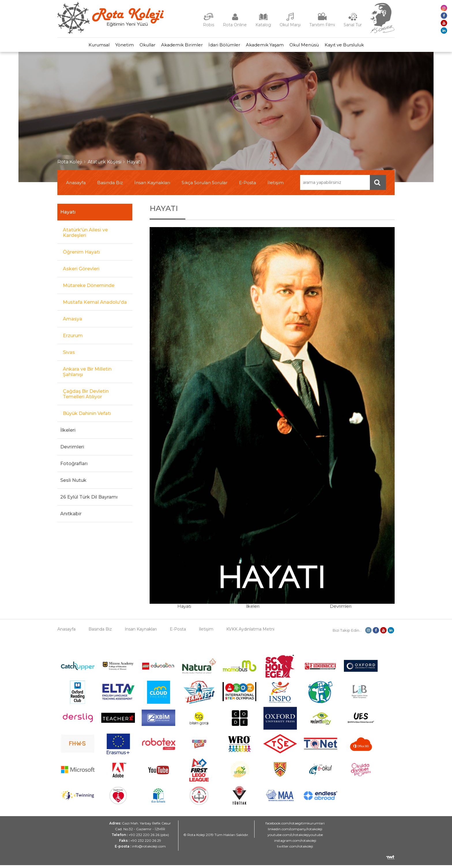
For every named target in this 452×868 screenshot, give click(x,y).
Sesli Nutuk (73, 483)
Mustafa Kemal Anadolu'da (95, 305)
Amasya (72, 322)
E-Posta (247, 185)
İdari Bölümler (227, 46)
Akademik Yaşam (273, 46)
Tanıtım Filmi (322, 25)
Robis (209, 25)
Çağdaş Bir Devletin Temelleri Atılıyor (86, 397)
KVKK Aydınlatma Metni (250, 632)
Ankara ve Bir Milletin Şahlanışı (87, 375)
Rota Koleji (70, 165)
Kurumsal (79, 46)
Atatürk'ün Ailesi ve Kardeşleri (85, 235)
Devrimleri (72, 450)
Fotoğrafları (74, 466)
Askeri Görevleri (81, 272)
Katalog (263, 25)
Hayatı (134, 165)
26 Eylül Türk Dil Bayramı (89, 500)
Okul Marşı (290, 25)
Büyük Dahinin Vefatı (87, 416)
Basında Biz (110, 185)
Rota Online (235, 25)
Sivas (69, 355)
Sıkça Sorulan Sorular (205, 185)
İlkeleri (68, 433)
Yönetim (110, 46)
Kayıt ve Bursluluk (364, 46)
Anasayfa (76, 185)
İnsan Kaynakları (152, 185)
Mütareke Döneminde (89, 288)
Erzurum (73, 338)
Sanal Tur (353, 25)
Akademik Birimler (179, 46)
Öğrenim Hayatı (81, 255)
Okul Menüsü (319, 46)
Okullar (139, 46)
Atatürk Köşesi (105, 165)
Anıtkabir (71, 517)
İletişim (276, 185)
